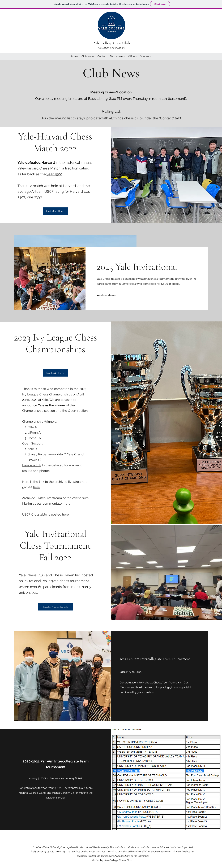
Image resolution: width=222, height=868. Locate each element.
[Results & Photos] (107, 295)
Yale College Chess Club (112, 43)
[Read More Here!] (55, 211)
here (37, 487)
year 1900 (54, 174)
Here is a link (32, 465)
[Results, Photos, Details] (55, 607)
